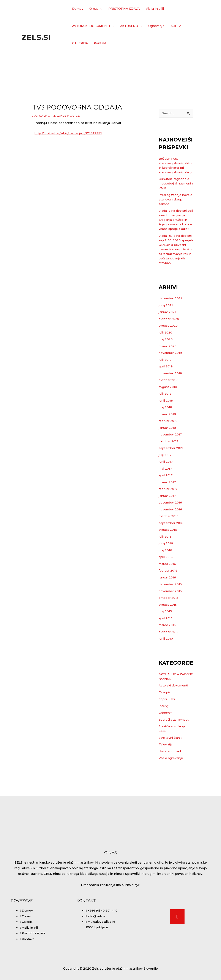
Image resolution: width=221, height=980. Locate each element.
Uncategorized (170, 774)
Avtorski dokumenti (174, 708)
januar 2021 (168, 335)
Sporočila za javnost (174, 743)
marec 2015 (167, 648)
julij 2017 (165, 478)
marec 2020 (168, 369)
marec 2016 (168, 587)
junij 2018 (166, 424)
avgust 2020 (168, 349)
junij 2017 (166, 485)
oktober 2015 (169, 621)
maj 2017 (166, 492)
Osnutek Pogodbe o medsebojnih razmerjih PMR (174, 193)
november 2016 (171, 532)
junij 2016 (166, 566)
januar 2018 (168, 451)
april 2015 (166, 641)
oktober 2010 (169, 655)
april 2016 (166, 580)
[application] (100, 9)
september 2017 (171, 471)
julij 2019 (165, 383)
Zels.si (36, 37)
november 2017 (171, 457)
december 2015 (171, 607)
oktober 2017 (169, 464)
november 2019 (171, 376)
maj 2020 (166, 362)
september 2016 (171, 546)
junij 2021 (166, 328)
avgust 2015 (168, 628)
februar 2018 (168, 444)
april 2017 (166, 498)
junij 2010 (166, 662)
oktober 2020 (169, 342)
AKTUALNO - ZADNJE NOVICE (56, 116)
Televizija (166, 767)
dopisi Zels (167, 722)
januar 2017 (168, 519)
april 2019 (166, 389)
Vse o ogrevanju (171, 781)
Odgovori (166, 736)
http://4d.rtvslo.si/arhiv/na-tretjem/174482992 (70, 133)
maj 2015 (165, 634)
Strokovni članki (171, 761)
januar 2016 (168, 600)
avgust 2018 (168, 410)
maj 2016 (166, 573)
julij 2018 (165, 417)
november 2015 (171, 614)
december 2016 (171, 526)
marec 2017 (168, 505)
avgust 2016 (168, 553)
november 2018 (171, 396)
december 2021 (171, 321)
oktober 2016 (169, 539)
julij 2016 (165, 560)
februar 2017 (168, 512)
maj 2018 (166, 430)
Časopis (165, 715)
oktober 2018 (169, 403)
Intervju (165, 729)
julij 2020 (166, 356)
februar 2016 (168, 594)
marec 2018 (168, 437)
